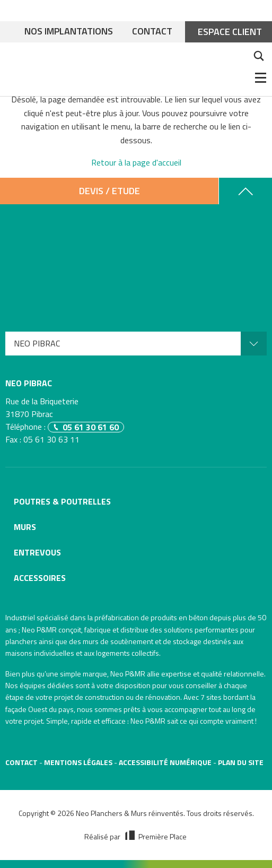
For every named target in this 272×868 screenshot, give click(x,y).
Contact (152, 32)
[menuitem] (136, 344)
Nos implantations (69, 32)
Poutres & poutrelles (62, 501)
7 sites (211, 697)
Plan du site (241, 762)
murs (91, 641)
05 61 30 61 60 (91, 427)
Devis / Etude (109, 191)
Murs (25, 527)
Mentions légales (78, 762)
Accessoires (40, 578)
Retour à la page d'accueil (136, 162)
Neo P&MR (128, 674)
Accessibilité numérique (165, 762)
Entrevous (37, 552)
